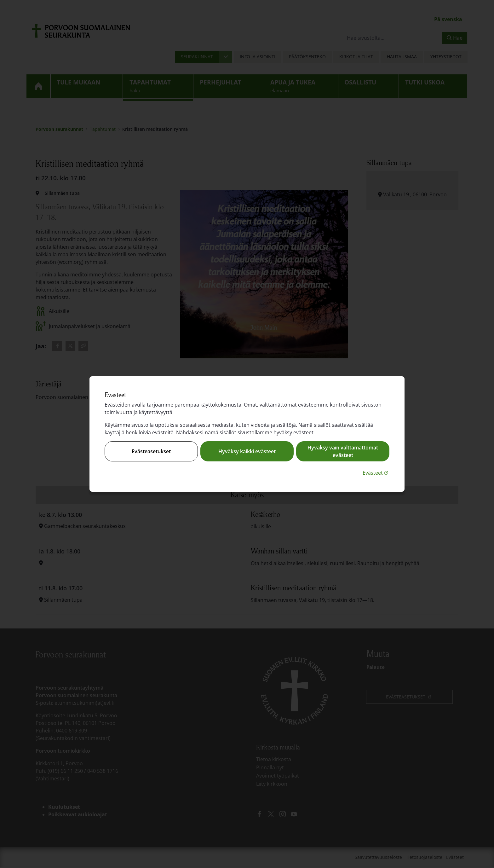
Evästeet (376, 473)
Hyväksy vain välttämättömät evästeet (343, 451)
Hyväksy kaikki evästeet (247, 451)
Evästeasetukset (151, 451)
